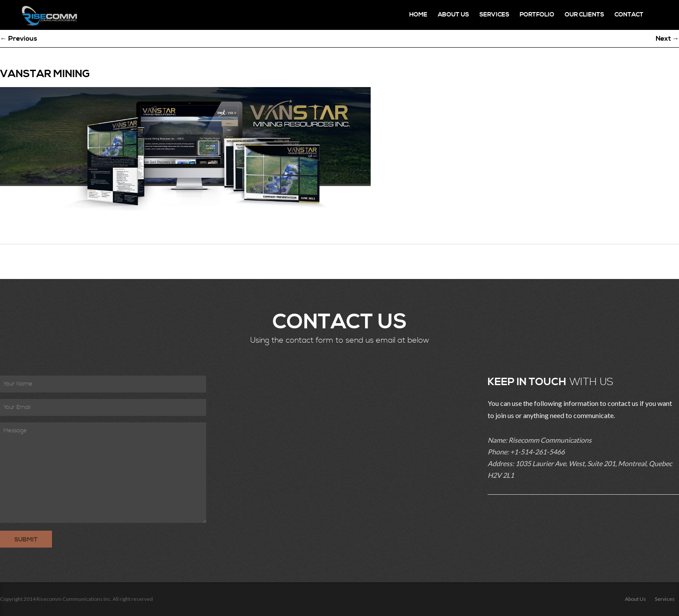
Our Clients (584, 15)
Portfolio (537, 15)
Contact (629, 15)
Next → (667, 39)
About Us (453, 15)
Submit (26, 540)
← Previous (19, 39)
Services (494, 15)
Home (418, 15)
